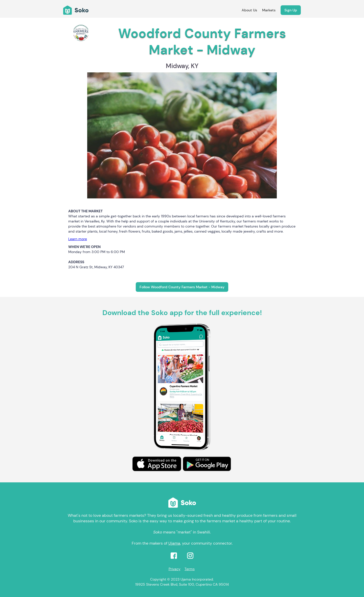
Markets (269, 10)
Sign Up (291, 10)
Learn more (78, 239)
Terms (190, 569)
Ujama (174, 543)
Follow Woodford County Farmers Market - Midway (182, 287)
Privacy (175, 569)
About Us (249, 10)
